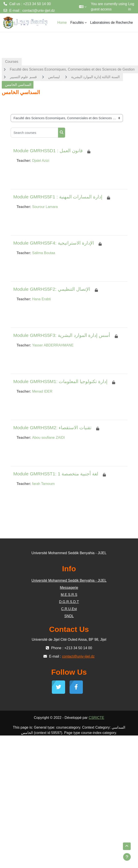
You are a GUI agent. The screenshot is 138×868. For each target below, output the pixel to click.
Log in (131, 7)
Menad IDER (42, 391)
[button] (83, 7)
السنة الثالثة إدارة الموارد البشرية (95, 77)
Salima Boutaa (44, 253)
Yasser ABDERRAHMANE (53, 345)
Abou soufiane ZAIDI (49, 438)
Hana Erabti (42, 299)
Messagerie (69, 588)
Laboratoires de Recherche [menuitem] (112, 23)
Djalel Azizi (41, 161)
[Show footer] (127, 857)
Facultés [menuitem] (77, 23)
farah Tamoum (43, 484)
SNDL (69, 616)
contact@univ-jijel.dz (39, 11)
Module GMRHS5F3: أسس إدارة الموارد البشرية (62, 335)
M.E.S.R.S (69, 595)
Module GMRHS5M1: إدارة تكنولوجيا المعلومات (60, 381)
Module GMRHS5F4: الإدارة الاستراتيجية (54, 243)
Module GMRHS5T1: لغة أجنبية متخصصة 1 (56, 474)
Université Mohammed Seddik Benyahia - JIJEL (69, 580)
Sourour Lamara (45, 207)
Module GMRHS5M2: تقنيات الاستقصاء (52, 428)
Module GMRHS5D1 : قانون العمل (48, 151)
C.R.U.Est (69, 609)
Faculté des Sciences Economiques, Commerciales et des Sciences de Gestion (72, 69)
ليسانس (54, 77)
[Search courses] (34, 133)
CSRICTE (96, 718)
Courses (12, 62)
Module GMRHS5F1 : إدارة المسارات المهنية (58, 197)
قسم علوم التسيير (23, 77)
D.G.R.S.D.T (69, 602)
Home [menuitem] (62, 23)
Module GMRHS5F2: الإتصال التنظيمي (52, 289)
